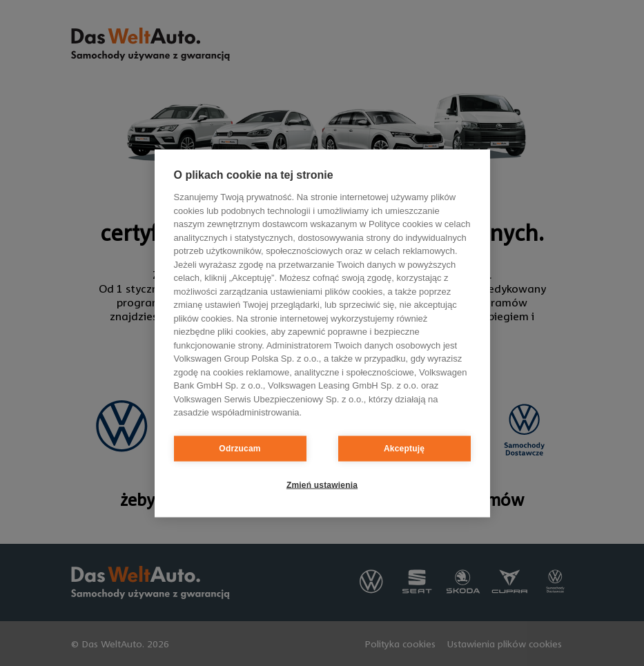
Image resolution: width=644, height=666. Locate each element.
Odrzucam (240, 449)
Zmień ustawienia (322, 485)
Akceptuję (404, 449)
